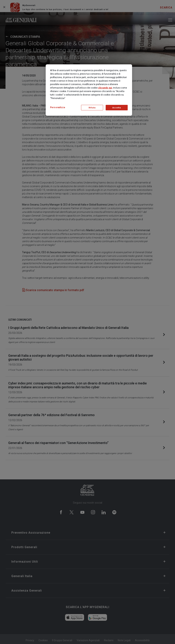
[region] (89, 90)
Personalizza (58, 107)
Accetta (117, 108)
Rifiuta (92, 108)
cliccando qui (105, 88)
